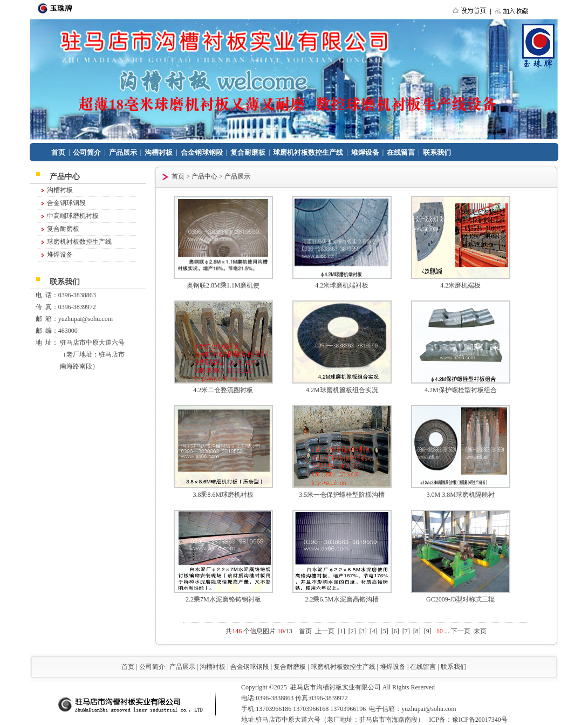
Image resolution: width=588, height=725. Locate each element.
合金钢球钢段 (202, 152)
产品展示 (123, 152)
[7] (406, 631)
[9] (428, 631)
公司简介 (87, 152)
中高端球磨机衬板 (73, 216)
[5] (385, 631)
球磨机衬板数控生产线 (308, 152)
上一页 (325, 631)
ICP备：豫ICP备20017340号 (468, 720)
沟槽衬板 (159, 152)
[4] (374, 631)
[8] (417, 631)
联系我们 (437, 152)
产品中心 (204, 176)
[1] (341, 631)
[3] (363, 631)
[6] (395, 631)
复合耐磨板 (248, 152)
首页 (58, 152)
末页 (480, 631)
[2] (352, 631)
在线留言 (401, 152)
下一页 (461, 631)
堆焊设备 (365, 152)
